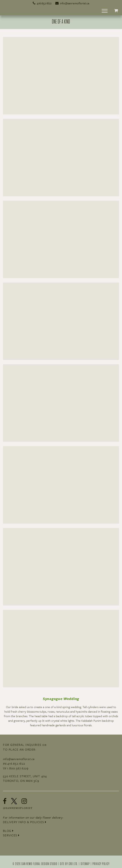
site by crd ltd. (69, 864)
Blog (8, 831)
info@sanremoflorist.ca (72, 3)
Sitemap (85, 864)
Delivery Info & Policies (25, 822)
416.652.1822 (42, 3)
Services (11, 835)
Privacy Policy (101, 864)
